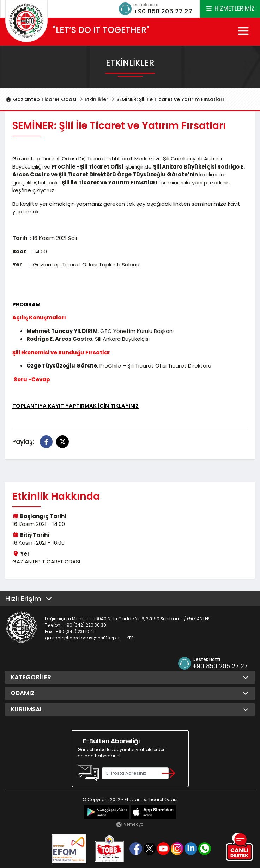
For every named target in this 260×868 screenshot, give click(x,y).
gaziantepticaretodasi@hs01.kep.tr (82, 638)
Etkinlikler (96, 99)
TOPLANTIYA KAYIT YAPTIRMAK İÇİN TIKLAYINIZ (75, 406)
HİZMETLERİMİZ (230, 8)
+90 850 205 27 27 (163, 11)
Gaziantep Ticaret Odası (41, 99)
